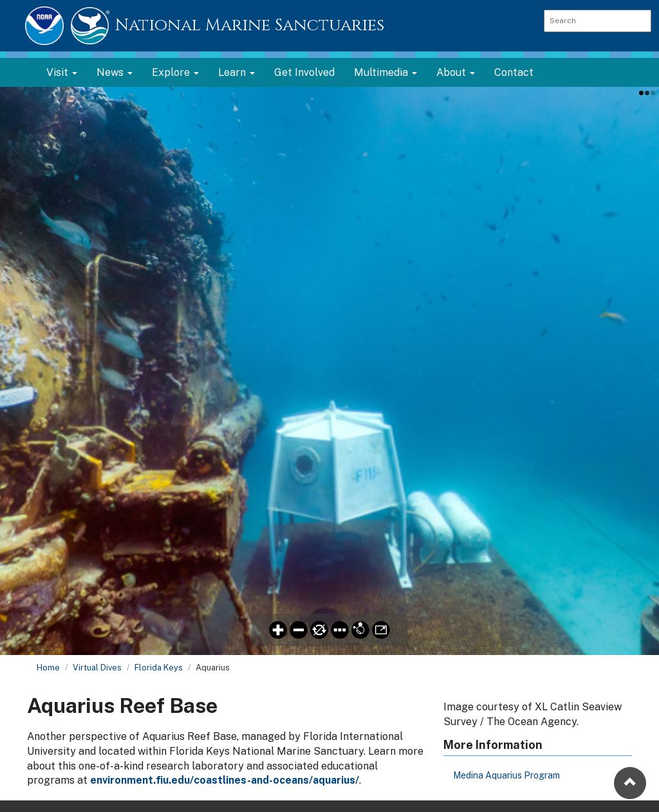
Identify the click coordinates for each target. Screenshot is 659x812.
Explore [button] (175, 72)
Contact (514, 72)
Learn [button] (237, 72)
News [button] (115, 72)
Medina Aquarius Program (506, 775)
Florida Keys (159, 668)
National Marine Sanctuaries (250, 25)
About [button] (456, 72)
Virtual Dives (97, 668)
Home (48, 668)
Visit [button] (62, 72)
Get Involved (304, 72)
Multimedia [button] (385, 72)
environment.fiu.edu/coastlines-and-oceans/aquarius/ (225, 780)
